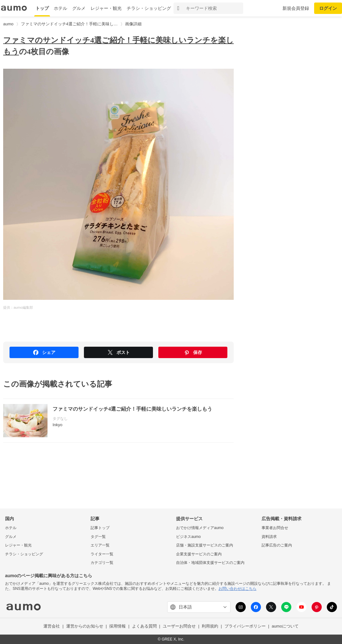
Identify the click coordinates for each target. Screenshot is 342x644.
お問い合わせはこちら (237, 589)
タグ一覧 (98, 537)
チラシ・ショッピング (149, 8)
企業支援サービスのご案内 (199, 554)
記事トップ (100, 528)
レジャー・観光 (106, 8)
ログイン (328, 8)
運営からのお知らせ (85, 626)
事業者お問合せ (275, 528)
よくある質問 (144, 626)
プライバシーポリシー (245, 626)
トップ (42, 8)
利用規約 (210, 626)
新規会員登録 (296, 8)
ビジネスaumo (188, 537)
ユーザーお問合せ (179, 626)
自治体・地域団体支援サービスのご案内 (210, 563)
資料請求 (269, 537)
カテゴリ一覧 (102, 563)
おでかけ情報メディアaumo (200, 528)
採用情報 (117, 626)
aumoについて (285, 626)
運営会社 (52, 626)
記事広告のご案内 (277, 546)
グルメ (79, 8)
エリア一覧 (100, 546)
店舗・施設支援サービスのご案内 (205, 546)
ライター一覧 (102, 554)
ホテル (60, 8)
